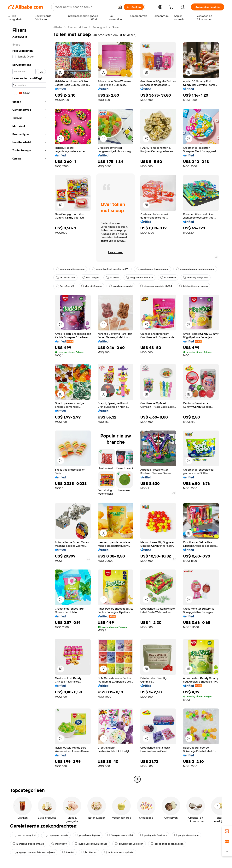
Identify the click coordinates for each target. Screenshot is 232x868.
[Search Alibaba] (85, 7)
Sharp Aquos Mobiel (120, 835)
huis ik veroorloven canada (91, 844)
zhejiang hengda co (196, 278)
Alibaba (58, 27)
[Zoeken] (134, 7)
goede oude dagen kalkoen (167, 844)
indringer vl (59, 844)
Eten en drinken (77, 27)
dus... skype (90, 278)
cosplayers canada (56, 835)
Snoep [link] (116, 27)
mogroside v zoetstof (139, 278)
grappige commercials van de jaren (34, 852)
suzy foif (112, 278)
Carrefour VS (65, 286)
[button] (120, 7)
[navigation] (29, 404)
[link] (227, 831)
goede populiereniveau (70, 269)
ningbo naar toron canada (153, 269)
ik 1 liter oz (89, 852)
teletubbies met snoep (193, 286)
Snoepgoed (100, 27)
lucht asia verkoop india (119, 852)
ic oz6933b (168, 278)
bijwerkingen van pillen (129, 844)
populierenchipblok (88, 835)
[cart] (172, 8)
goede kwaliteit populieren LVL (110, 269)
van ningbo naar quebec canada (195, 269)
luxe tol (68, 852)
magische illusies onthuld (28, 844)
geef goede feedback (154, 835)
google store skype (186, 835)
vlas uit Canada (91, 286)
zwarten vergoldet (121, 286)
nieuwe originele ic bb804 (156, 286)
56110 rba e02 (65, 278)
